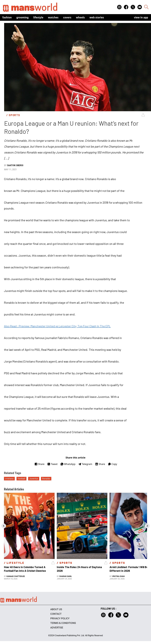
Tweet (52, 464)
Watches (53, 17)
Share (39, 464)
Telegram (85, 464)
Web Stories (97, 17)
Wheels (80, 17)
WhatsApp (68, 464)
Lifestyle (38, 17)
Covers (67, 17)
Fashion (7, 17)
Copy (112, 464)
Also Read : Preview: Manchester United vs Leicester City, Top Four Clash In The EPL (57, 326)
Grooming (22, 17)
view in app (141, 17)
